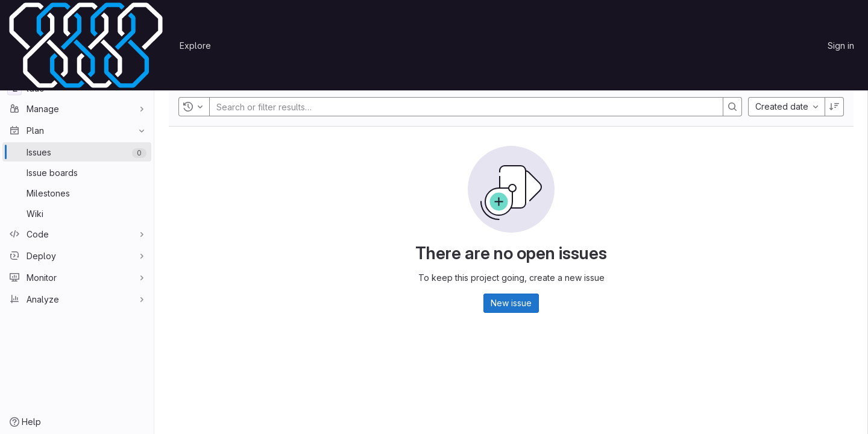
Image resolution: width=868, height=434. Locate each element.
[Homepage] (86, 45)
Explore (195, 46)
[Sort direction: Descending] (834, 107)
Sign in (841, 46)
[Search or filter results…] (289, 107)
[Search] (732, 107)
